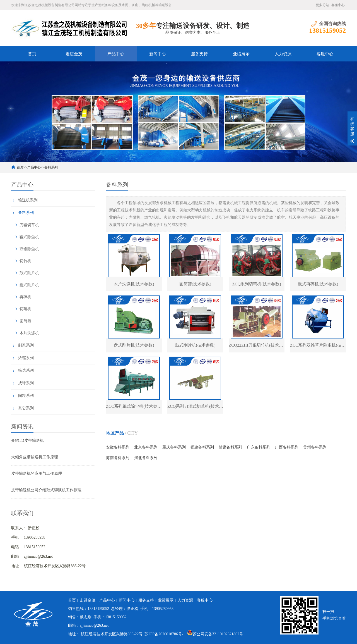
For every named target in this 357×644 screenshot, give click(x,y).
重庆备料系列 (174, 447)
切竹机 (25, 261)
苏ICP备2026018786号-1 (165, 634)
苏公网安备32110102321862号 (215, 634)
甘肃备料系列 (230, 447)
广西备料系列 (287, 447)
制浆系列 (26, 345)
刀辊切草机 (29, 225)
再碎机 (25, 297)
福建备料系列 (202, 447)
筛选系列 (26, 370)
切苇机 (25, 309)
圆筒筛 (25, 321)
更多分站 (322, 5)
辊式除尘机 (29, 237)
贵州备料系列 (315, 447)
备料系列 (51, 167)
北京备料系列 (146, 447)
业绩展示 (241, 54)
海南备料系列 (118, 458)
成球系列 (26, 383)
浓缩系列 (26, 358)
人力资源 (283, 54)
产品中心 (116, 54)
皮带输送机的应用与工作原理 (37, 474)
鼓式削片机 (29, 273)
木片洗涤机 (29, 333)
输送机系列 (28, 200)
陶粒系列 (26, 396)
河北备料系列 (146, 458)
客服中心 (338, 5)
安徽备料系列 (118, 447)
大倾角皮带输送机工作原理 (35, 457)
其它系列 (26, 408)
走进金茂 (74, 54)
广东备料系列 (259, 447)
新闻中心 (158, 54)
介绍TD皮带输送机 (27, 441)
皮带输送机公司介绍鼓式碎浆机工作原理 (46, 490)
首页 (32, 54)
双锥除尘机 (29, 249)
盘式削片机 (29, 285)
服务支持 (199, 54)
